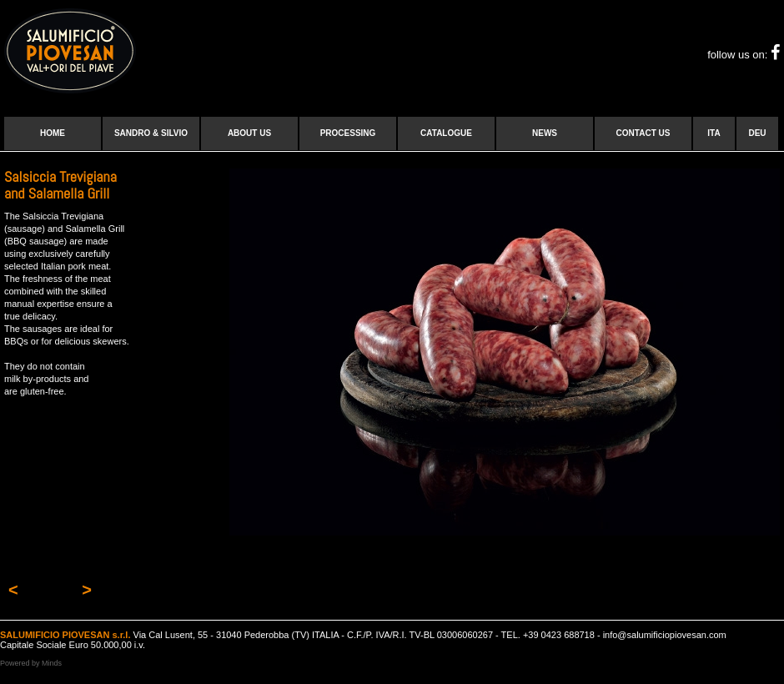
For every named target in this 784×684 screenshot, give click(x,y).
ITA (714, 133)
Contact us (643, 133)
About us (249, 133)
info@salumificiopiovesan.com (665, 635)
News (545, 133)
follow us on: (744, 55)
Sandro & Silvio (151, 133)
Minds (52, 663)
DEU (757, 133)
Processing (348, 133)
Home (53, 133)
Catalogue (446, 133)
